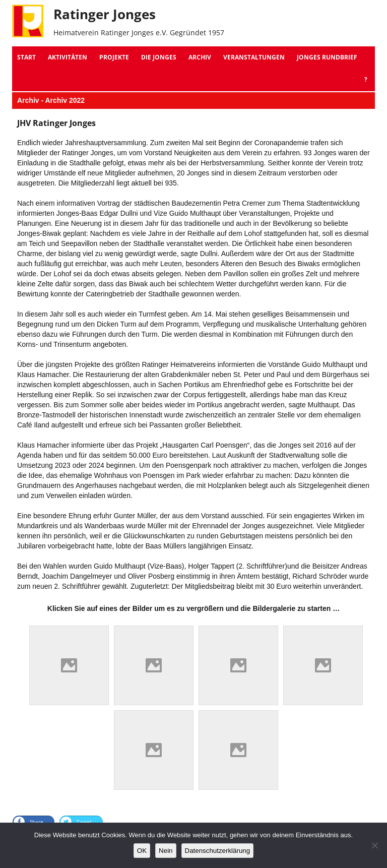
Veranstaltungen (254, 57)
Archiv (200, 57)
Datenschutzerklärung (218, 851)
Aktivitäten (68, 57)
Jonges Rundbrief (327, 57)
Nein (166, 851)
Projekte (114, 57)
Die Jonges (159, 57)
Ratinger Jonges (105, 14)
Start (26, 57)
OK (142, 851)
